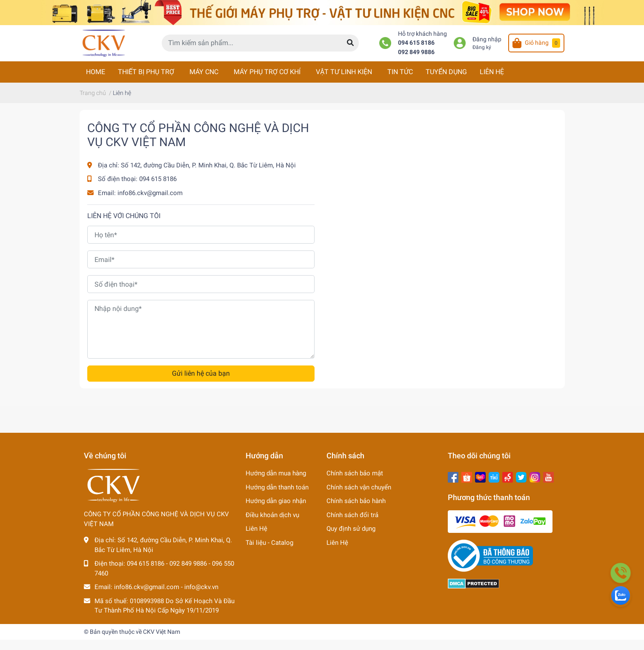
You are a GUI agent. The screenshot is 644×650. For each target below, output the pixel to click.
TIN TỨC (400, 72)
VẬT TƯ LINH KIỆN (344, 72)
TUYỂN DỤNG (446, 72)
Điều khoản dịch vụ (272, 515)
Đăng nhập (487, 39)
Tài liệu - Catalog (269, 543)
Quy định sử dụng (351, 529)
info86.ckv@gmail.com (150, 193)
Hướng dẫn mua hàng (276, 473)
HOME (96, 72)
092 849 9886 (416, 52)
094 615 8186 (416, 43)
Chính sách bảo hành (356, 501)
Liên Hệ (256, 529)
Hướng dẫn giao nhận (276, 501)
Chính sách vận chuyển (359, 487)
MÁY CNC (204, 72)
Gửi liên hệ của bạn (201, 373)
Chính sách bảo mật (355, 473)
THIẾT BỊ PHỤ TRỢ (146, 72)
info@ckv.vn (201, 587)
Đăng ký (482, 47)
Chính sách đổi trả (352, 515)
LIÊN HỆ (492, 72)
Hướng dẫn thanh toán (277, 487)
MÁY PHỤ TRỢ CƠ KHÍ (267, 72)
